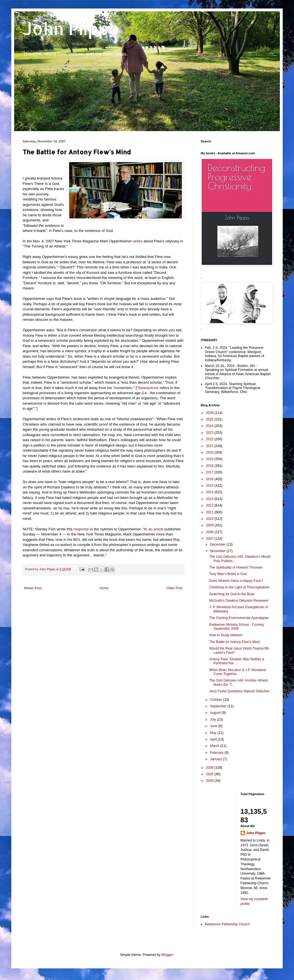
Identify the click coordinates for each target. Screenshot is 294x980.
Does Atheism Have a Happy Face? (236, 581)
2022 (210, 439)
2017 (210, 472)
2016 (210, 479)
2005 (210, 774)
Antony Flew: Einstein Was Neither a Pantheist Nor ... (237, 661)
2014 (210, 492)
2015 (210, 486)
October (217, 700)
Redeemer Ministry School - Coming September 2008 (236, 627)
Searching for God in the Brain (232, 594)
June (214, 726)
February (217, 753)
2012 (210, 505)
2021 (210, 446)
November (218, 551)
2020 (210, 452)
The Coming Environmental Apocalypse (239, 618)
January (217, 759)
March (215, 746)
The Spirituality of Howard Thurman (236, 567)
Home (104, 588)
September (219, 706)
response (81, 529)
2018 (210, 466)
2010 (210, 519)
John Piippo (71, 28)
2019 (210, 459)
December (218, 545)
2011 (210, 512)
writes (138, 241)
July (214, 719)
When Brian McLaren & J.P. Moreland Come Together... (237, 672)
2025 (210, 419)
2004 (210, 781)
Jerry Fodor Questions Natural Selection (239, 691)
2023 (210, 433)
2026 (210, 413)
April (214, 739)
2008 (210, 532)
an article (156, 529)
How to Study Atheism (226, 635)
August (216, 713)
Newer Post (33, 588)
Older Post (174, 588)
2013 (210, 499)
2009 (210, 525)
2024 (210, 426)
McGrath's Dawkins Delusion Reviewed (239, 601)
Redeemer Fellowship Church (227, 924)
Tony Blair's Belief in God (228, 574)
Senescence (148, 388)
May (214, 733)
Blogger (167, 955)
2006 (210, 768)
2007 (210, 539)
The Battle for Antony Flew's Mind (234, 642)
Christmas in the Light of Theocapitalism (239, 587)
